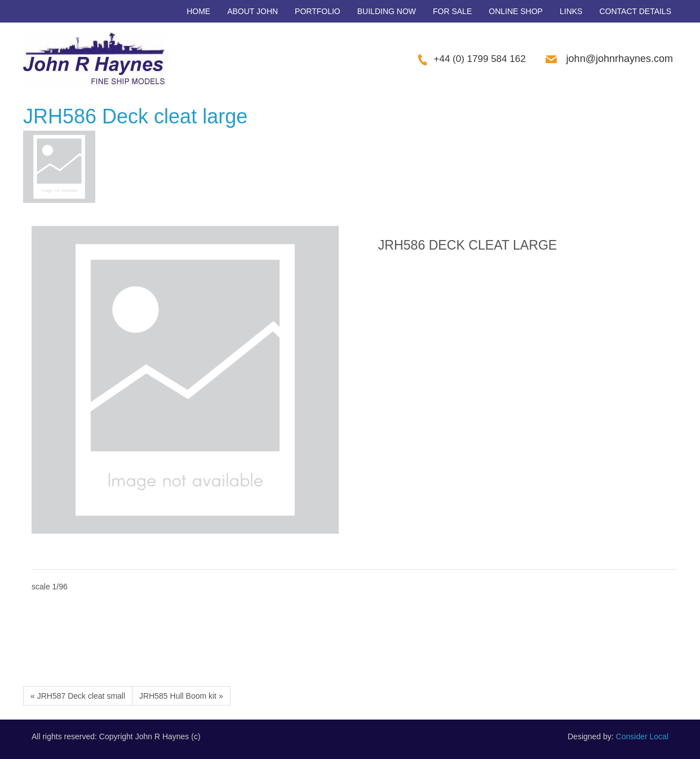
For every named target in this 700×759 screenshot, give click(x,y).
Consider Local (642, 736)
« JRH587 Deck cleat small (78, 696)
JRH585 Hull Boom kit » (181, 696)
